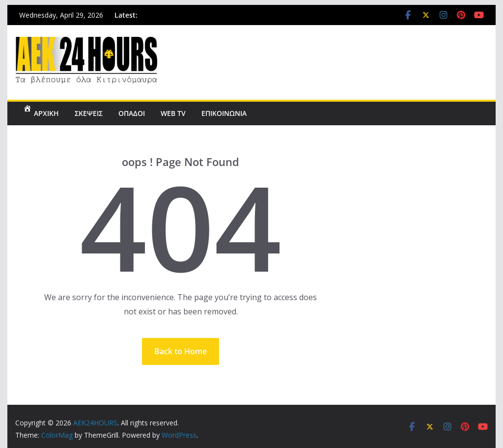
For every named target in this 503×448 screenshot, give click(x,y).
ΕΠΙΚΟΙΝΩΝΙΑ (224, 113)
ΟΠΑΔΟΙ (132, 113)
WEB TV (173, 113)
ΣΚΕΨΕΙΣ (89, 113)
